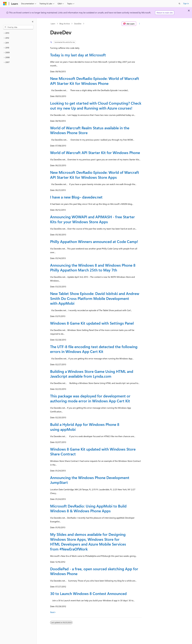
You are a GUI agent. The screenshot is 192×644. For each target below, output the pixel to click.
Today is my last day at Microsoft (78, 55)
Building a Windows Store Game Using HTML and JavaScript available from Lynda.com (92, 374)
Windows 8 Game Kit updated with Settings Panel (92, 323)
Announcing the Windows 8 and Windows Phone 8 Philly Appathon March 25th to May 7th (93, 267)
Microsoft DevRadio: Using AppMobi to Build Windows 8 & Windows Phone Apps (88, 508)
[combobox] (18, 27)
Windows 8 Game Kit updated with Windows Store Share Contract (93, 451)
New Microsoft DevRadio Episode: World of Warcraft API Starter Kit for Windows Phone (95, 81)
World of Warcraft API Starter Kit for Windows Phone (95, 152)
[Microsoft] (5, 4)
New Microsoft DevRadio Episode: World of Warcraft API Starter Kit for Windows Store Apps (95, 175)
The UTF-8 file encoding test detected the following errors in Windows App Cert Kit (94, 349)
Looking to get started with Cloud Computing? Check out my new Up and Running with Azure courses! (96, 105)
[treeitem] (18, 33)
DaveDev (78, 24)
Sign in (186, 3)
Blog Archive (65, 24)
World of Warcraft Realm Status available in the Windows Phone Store (90, 130)
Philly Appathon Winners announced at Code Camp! (94, 241)
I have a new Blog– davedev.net (76, 197)
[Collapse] (33, 22)
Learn (53, 24)
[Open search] (179, 4)
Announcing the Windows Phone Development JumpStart (90, 480)
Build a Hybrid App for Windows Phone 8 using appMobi (85, 427)
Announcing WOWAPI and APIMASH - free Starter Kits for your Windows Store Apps (92, 219)
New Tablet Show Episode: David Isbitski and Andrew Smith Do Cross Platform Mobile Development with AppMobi (95, 298)
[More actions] (140, 24)
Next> (53, 612)
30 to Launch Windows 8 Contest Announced (88, 593)
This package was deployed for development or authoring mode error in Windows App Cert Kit (90, 398)
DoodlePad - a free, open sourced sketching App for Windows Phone (94, 571)
